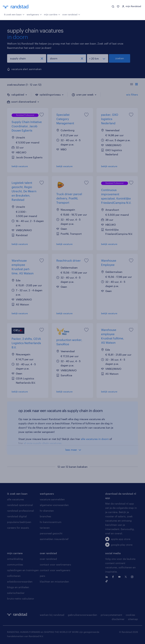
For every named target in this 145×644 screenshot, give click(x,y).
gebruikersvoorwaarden (82, 615)
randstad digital (17, 516)
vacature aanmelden (52, 499)
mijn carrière (52, 14)
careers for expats (18, 528)
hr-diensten (47, 511)
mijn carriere (15, 553)
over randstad (71, 14)
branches (45, 516)
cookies (130, 615)
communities (15, 564)
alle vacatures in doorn (95, 439)
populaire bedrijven (19, 522)
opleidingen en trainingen (23, 570)
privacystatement (111, 615)
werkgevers (34, 14)
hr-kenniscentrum (51, 522)
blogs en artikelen (18, 587)
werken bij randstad (52, 615)
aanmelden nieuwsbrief (54, 539)
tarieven (45, 528)
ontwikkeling (15, 559)
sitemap (133, 619)
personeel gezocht (51, 533)
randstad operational (20, 505)
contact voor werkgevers (55, 570)
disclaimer (118, 619)
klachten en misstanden (54, 581)
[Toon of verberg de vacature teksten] (134, 85)
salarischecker (16, 593)
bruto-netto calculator (21, 599)
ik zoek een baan (14, 14)
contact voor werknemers (55, 564)
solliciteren (14, 576)
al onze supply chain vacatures (43, 443)
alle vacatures (16, 499)
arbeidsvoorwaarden (20, 581)
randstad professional (20, 511)
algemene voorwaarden (54, 505)
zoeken (120, 58)
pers (42, 576)
